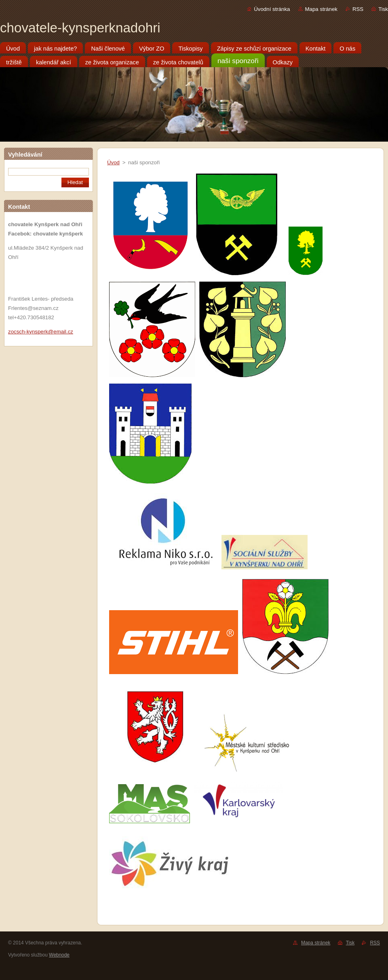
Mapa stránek (321, 9)
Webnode (59, 955)
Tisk (383, 9)
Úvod (113, 162)
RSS (358, 9)
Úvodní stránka (272, 9)
